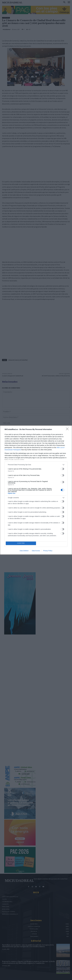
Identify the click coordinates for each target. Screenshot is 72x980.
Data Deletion (24, 551)
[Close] (68, 430)
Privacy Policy (48, 551)
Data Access (36, 551)
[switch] (62, 469)
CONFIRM (21, 543)
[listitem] (36, 465)
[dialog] (36, 490)
